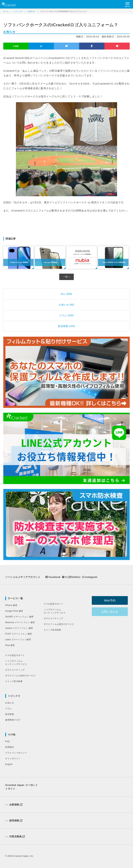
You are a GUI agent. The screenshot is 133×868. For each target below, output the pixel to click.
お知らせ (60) (66, 305)
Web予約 (110, 601)
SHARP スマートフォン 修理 (19, 617)
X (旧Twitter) (71, 577)
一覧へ (66, 277)
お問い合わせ (111, 612)
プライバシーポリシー (16, 753)
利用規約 (10, 747)
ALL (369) (66, 294)
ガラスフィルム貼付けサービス (20, 676)
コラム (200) (66, 315)
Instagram (90, 577)
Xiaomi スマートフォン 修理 (19, 628)
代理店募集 (15, 836)
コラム (8, 708)
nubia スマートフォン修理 (18, 640)
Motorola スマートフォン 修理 (20, 622)
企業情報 (14, 805)
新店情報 (10, 714)
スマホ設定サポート (15, 655)
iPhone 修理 (11, 605)
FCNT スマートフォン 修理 (19, 634)
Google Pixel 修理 (14, 611)
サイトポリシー (13, 759)
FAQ (7, 741)
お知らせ (10, 703)
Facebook (53, 577)
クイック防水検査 (14, 681)
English (9, 764)
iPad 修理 (10, 645)
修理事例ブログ (13, 720)
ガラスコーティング (15, 670)
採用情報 (14, 821)
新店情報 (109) (66, 326)
